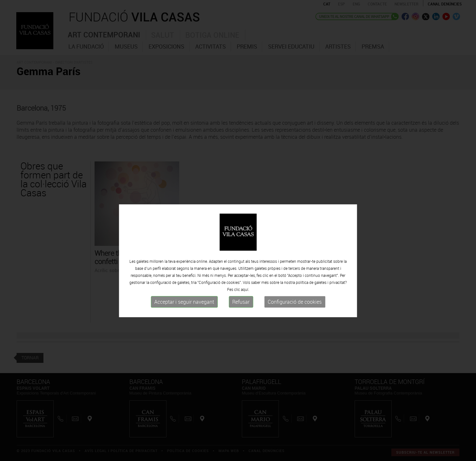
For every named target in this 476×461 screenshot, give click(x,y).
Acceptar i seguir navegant (184, 315)
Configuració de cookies (295, 315)
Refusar (241, 315)
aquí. (245, 303)
